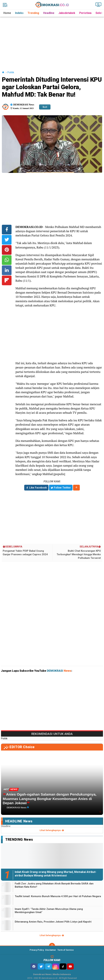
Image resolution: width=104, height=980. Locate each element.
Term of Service (66, 950)
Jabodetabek (67, 13)
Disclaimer (51, 950)
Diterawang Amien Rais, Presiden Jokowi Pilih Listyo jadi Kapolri (53, 922)
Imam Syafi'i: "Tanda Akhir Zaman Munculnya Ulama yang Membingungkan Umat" (49, 911)
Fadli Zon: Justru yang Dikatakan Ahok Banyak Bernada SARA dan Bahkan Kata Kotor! (54, 885)
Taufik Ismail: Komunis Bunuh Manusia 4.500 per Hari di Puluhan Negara (58, 896)
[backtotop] (52, 946)
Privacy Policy (37, 950)
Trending (33, 13)
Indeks (19, 13)
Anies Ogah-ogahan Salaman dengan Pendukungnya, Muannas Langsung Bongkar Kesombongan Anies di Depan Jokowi (50, 799)
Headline (49, 13)
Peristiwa (85, 13)
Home (7, 13)
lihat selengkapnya (52, 830)
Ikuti (45, 107)
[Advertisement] (52, 41)
